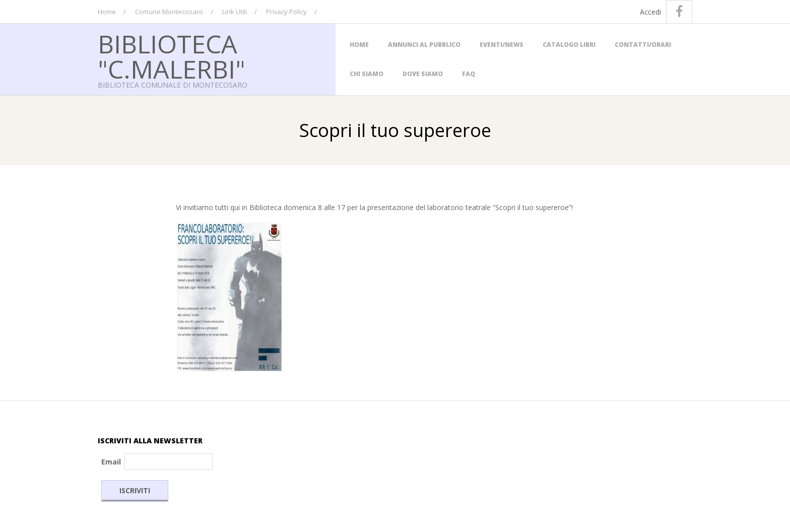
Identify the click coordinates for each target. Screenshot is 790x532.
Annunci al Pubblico (424, 45)
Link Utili (235, 12)
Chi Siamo (367, 74)
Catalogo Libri (569, 45)
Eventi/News (502, 45)
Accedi (650, 12)
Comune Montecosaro (169, 12)
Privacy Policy (286, 12)
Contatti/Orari (643, 45)
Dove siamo (423, 74)
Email (111, 462)
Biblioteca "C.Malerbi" (172, 56)
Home (107, 12)
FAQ (469, 74)
